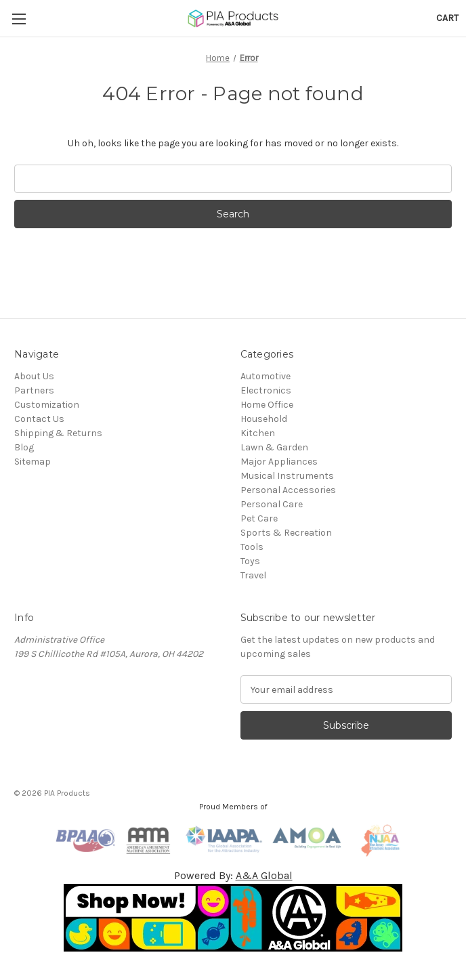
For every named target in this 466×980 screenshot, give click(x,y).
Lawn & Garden (274, 447)
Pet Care (259, 518)
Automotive (266, 376)
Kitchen (258, 433)
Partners (34, 390)
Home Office (267, 405)
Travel (253, 575)
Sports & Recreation (286, 533)
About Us (34, 376)
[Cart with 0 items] (447, 18)
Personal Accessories (288, 490)
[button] (233, 918)
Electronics (266, 390)
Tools (252, 547)
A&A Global (264, 875)
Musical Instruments (287, 476)
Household (264, 419)
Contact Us (39, 419)
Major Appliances (279, 462)
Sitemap (33, 462)
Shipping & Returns (58, 433)
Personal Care (272, 504)
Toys (250, 561)
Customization (47, 405)
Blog (24, 447)
